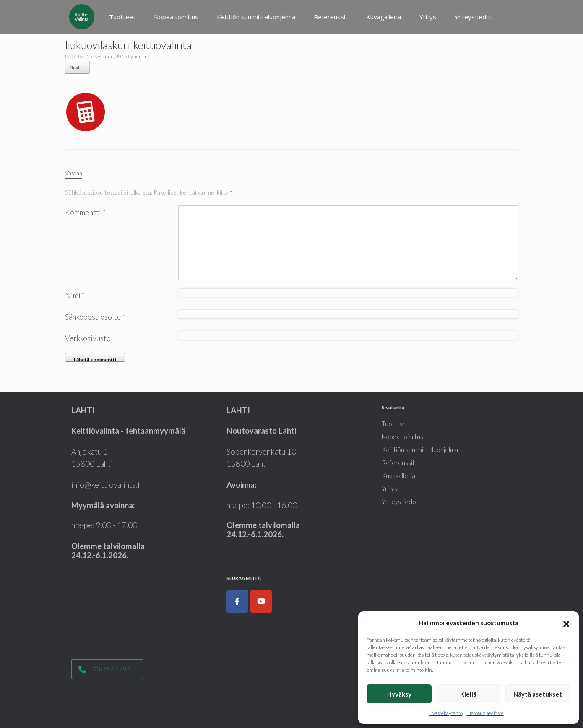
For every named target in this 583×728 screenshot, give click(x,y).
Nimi (75, 295)
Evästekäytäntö (446, 713)
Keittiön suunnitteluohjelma (256, 17)
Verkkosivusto (88, 338)
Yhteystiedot (474, 17)
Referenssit (331, 17)
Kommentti (85, 212)
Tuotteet (122, 17)
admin (141, 56)
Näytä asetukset (538, 694)
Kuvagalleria (384, 17)
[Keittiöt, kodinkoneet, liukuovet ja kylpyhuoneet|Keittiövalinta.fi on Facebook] (237, 601)
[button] (566, 623)
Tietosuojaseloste (485, 713)
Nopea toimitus (176, 17)
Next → (77, 67)
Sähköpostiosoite (95, 317)
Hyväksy (399, 694)
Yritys (428, 17)
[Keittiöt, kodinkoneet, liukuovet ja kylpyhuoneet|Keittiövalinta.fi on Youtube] (261, 601)
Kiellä (468, 694)
